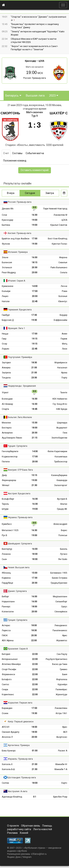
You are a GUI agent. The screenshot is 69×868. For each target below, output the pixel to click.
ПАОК (5, 635)
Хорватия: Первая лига (20, 703)
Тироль (5, 504)
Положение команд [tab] (15, 161)
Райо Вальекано (59, 268)
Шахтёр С (59, 113)
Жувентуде (61, 695)
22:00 (34, 641)
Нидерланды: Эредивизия (22, 386)
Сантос (5, 684)
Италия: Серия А (17, 281)
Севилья (63, 262)
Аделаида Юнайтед (12, 797)
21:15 (34, 438)
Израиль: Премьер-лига (20, 759)
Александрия (60, 524)
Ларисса (6, 630)
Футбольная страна (34, 848)
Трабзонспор (61, 462)
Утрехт (5, 393)
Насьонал (62, 368)
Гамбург (6, 315)
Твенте (64, 393)
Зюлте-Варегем (59, 438)
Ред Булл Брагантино (56, 659)
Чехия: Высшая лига (19, 567)
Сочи (4, 215)
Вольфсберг (8, 499)
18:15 (34, 262)
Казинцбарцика (59, 475)
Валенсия (7, 262)
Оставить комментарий (35, 170)
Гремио (64, 669)
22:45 (35, 301)
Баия (65, 674)
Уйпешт (6, 485)
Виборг (5, 597)
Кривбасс (7, 524)
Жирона (63, 257)
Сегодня (30, 193)
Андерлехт (62, 428)
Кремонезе (8, 286)
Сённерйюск (61, 612)
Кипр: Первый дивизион (21, 722)
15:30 (34, 423)
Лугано (64, 554)
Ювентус (63, 301)
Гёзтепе (6, 462)
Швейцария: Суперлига (20, 544)
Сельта (64, 273)
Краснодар (30, 61)
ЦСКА (41, 61)
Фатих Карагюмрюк (57, 451)
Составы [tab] (17, 153)
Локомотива (61, 708)
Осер (4, 344)
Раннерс (6, 607)
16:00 (34, 257)
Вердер (63, 315)
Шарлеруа (62, 423)
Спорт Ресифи (9, 669)
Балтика (6, 225)
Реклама (12, 833)
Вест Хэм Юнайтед (58, 239)
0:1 (35, 797)
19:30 (34, 244)
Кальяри (6, 291)
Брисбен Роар (60, 797)
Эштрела (6, 373)
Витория (6, 654)
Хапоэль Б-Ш (8, 769)
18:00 (34, 428)
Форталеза (62, 679)
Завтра (50, 193)
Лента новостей (43, 829)
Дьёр (4, 475)
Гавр (4, 339)
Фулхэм (6, 244)
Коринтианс (8, 695)
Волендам (7, 399)
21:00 (34, 368)
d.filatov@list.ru (39, 854)
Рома (65, 291)
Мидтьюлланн (60, 597)
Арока (64, 373)
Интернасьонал (10, 659)
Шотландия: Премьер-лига (22, 777)
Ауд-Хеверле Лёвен (12, 438)
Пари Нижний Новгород (55, 209)
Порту (64, 378)
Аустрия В (62, 499)
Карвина (6, 578)
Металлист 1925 (10, 530)
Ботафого (7, 679)
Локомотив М (60, 215)
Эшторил (6, 363)
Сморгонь (10, 113)
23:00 (34, 273)
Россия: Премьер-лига (35, 78)
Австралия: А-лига (18, 791)
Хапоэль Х (7, 764)
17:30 (34, 315)
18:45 (34, 409)
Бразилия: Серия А (18, 649)
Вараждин (7, 708)
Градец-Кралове (59, 583)
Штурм (5, 509)
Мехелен (6, 423)
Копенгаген (8, 612)
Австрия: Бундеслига (19, 493)
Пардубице (7, 583)
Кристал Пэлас (60, 244)
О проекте (13, 826)
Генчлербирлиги (10, 451)
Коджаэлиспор (10, 457)
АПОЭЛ (6, 727)
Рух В (4, 535)
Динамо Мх (8, 209)
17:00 (34, 239)
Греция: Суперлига (18, 620)
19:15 (34, 339)
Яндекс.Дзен (14, 857)
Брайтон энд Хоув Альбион (16, 239)
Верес (64, 530)
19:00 (34, 220)
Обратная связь (31, 826)
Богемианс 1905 (59, 573)
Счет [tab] (6, 153)
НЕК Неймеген (60, 399)
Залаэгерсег (61, 485)
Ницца (5, 334)
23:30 (34, 378)
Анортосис (62, 737)
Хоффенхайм (60, 320)
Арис (65, 635)
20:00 (35, 296)
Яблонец (6, 573)
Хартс (64, 783)
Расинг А (63, 751)
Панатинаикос (60, 630)
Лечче (64, 286)
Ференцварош (9, 480)
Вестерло (7, 428)
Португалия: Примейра (20, 357)
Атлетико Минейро (11, 664)
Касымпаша (61, 457)
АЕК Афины (8, 641)
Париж (64, 339)
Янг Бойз (63, 559)
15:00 (34, 573)
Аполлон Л (7, 737)
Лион (65, 349)
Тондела (6, 378)
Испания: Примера (18, 252)
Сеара (5, 689)
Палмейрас (61, 689)
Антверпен (7, 433)
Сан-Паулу (62, 654)
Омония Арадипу (11, 732)
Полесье (63, 535)
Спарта (5, 409)
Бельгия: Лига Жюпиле (20, 417)
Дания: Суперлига (17, 591)
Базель (64, 549)
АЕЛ (65, 732)
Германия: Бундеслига (20, 310)
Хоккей (24, 833)
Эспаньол (7, 268)
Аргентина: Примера (19, 745)
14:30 (35, 286)
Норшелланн (8, 602)
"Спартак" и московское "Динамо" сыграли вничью (39, 17)
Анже (64, 334)
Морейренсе (61, 363)
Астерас (6, 625)
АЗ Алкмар (7, 404)
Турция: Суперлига (18, 446)
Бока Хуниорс (9, 751)
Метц (65, 344)
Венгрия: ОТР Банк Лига (20, 470)
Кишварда (62, 480)
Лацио (5, 296)
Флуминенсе (8, 674)
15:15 (34, 475)
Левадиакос (61, 625)
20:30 (34, 268)
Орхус (64, 607)
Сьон (4, 559)
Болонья (63, 296)
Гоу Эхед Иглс (60, 404)
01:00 (35, 751)
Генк (65, 433)
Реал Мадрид (9, 273)
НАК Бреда (62, 409)
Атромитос (62, 641)
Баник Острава (60, 578)
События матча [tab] (35, 153)
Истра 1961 (61, 713)
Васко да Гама (60, 664)
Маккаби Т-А (61, 769)
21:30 (34, 485)
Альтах (64, 504)
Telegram (27, 857)
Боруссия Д (8, 320)
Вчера (11, 193)
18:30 (34, 363)
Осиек (5, 713)
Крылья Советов (59, 225)
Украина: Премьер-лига (20, 517)
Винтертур (7, 549)
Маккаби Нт (61, 764)
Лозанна (6, 554)
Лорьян (5, 349)
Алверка (6, 368)
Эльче (5, 257)
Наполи (6, 301)
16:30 (34, 215)
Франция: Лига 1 (16, 328)
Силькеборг (61, 602)
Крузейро (62, 684)
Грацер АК (62, 509)
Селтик (5, 783)
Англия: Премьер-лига (20, 233)
